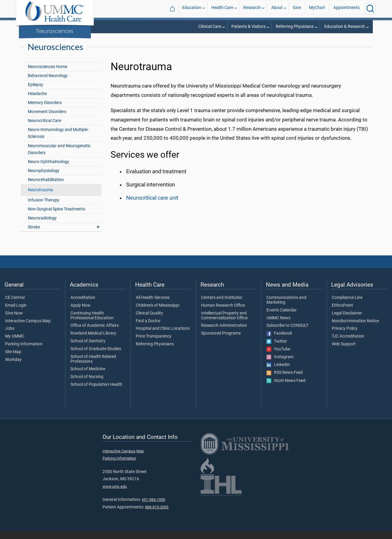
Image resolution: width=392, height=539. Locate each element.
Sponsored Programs (221, 341)
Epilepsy (36, 92)
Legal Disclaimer (347, 321)
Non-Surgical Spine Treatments (56, 217)
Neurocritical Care (45, 128)
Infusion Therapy (44, 208)
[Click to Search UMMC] (370, 9)
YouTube (278, 357)
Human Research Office (223, 313)
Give (297, 9)
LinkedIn (278, 373)
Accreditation (83, 305)
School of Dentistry (88, 349)
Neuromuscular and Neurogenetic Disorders (59, 157)
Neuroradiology (42, 226)
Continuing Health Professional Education (92, 323)
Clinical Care (210, 27)
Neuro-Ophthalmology (49, 170)
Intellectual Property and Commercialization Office (224, 323)
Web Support (344, 352)
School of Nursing (87, 385)
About (277, 9)
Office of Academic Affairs (95, 333)
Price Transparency (154, 344)
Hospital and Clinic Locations (163, 336)
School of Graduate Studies (96, 357)
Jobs (10, 336)
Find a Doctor (148, 329)
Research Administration (224, 333)
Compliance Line (347, 305)
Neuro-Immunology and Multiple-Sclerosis (58, 141)
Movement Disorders (47, 119)
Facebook (279, 341)
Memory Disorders (45, 110)
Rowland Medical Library (93, 341)
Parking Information (24, 352)
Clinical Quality (149, 321)
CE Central (15, 305)
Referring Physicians (295, 27)
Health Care (222, 9)
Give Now (14, 321)
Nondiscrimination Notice (355, 329)
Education (192, 9)
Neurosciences (55, 31)
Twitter (277, 349)
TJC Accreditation (348, 344)
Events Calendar (282, 318)
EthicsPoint (342, 313)
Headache (37, 101)
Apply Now (80, 313)
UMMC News (278, 326)
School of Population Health (96, 392)
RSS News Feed (285, 380)
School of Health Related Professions (93, 367)
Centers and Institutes (222, 305)
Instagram (280, 365)
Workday (13, 368)
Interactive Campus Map (28, 329)
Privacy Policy (345, 336)
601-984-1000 (153, 507)
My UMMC (15, 344)
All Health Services (153, 305)
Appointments (346, 9)
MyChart (317, 9)
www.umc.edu (115, 494)
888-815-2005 (157, 515)
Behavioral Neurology (48, 83)
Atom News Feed (286, 389)
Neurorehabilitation (46, 188)
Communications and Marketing (286, 308)
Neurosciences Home (48, 74)
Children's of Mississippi (157, 313)
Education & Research (345, 27)
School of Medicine (88, 377)
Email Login (16, 313)
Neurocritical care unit (152, 206)
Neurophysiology (44, 179)
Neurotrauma (40, 198)
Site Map (13, 360)
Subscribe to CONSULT (287, 333)
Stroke (34, 235)
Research (252, 9)
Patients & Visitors (248, 27)
